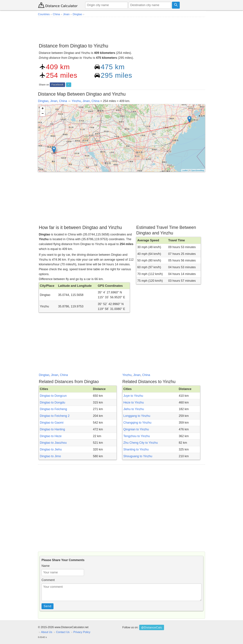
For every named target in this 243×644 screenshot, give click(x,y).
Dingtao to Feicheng (53, 409)
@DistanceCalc (152, 627)
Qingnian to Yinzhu (136, 429)
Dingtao (43, 101)
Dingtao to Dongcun (53, 396)
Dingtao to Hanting (52, 429)
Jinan (54, 101)
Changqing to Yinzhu (137, 423)
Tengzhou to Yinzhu (137, 436)
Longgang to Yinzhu (137, 416)
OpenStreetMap (198, 170)
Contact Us (63, 632)
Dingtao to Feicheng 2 (55, 416)
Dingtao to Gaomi (52, 423)
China (63, 101)
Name (46, 566)
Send (48, 606)
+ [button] (43, 109)
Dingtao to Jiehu (51, 449)
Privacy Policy (82, 632)
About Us (47, 632)
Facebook (57, 85)
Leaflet (185, 170)
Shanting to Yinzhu (136, 449)
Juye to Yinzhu (133, 396)
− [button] (43, 114)
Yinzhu (76, 101)
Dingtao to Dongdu (52, 402)
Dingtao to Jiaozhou (53, 443)
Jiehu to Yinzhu (134, 409)
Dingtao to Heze (51, 436)
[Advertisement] (122, 29)
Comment (48, 580)
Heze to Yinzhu (134, 402)
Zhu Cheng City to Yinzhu (141, 443)
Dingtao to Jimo (50, 456)
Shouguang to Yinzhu (138, 456)
